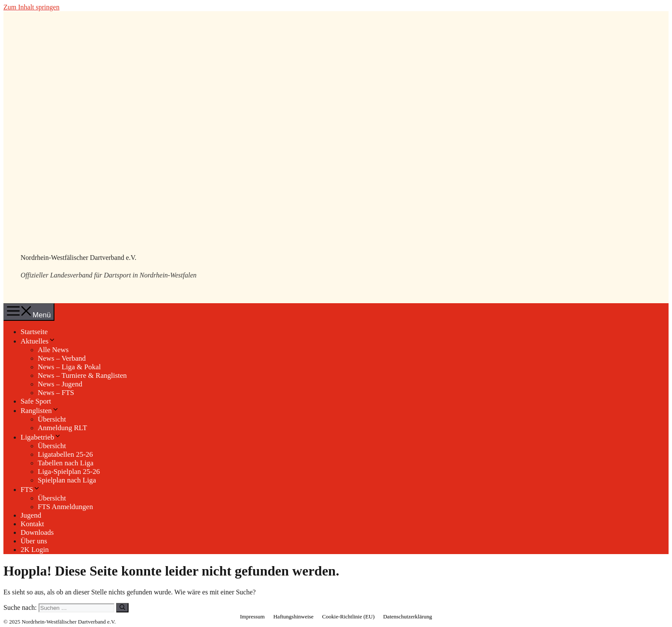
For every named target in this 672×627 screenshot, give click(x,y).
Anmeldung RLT (62, 428)
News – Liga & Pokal (69, 367)
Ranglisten (40, 411)
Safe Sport (36, 401)
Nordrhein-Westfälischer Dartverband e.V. (78, 258)
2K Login (35, 550)
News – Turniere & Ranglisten (82, 375)
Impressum (252, 616)
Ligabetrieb (41, 437)
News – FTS (56, 393)
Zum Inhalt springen (31, 7)
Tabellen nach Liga (66, 463)
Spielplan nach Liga (67, 480)
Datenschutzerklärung (408, 616)
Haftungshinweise (294, 616)
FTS (30, 490)
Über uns (34, 541)
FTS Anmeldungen (65, 507)
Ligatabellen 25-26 (65, 454)
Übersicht (52, 419)
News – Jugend (60, 384)
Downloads (37, 532)
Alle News (53, 350)
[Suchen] (122, 608)
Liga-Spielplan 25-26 (69, 472)
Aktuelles (38, 341)
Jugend (31, 515)
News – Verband (62, 358)
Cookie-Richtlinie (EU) (348, 616)
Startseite (34, 332)
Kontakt (32, 524)
